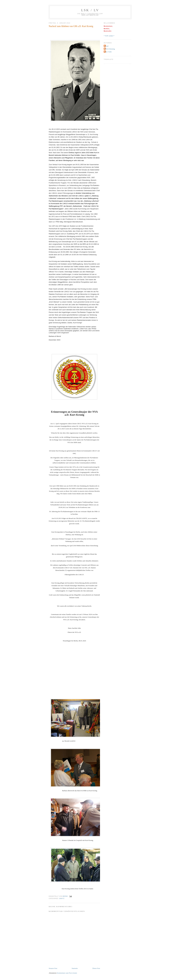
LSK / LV (90, 10)
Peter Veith (108, 52)
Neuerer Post (53, 968)
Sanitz (62, 899)
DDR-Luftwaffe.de (90, 15)
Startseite (75, 968)
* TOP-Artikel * (109, 36)
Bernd (106, 46)
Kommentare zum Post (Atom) (67, 973)
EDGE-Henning (110, 49)
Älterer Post (96, 968)
